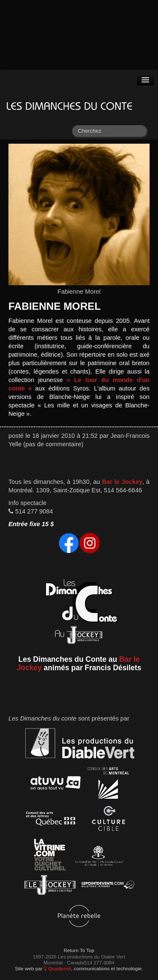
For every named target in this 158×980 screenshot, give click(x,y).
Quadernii (58, 968)
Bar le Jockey (122, 482)
